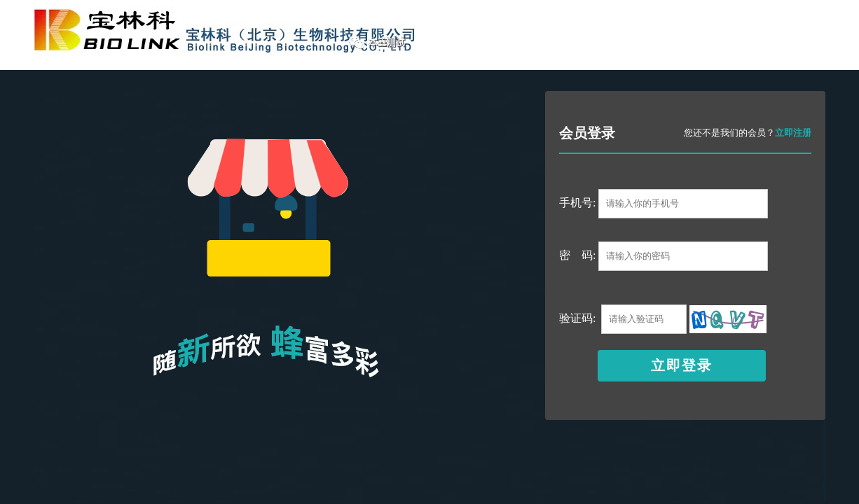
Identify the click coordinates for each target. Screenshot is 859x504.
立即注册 (793, 133)
